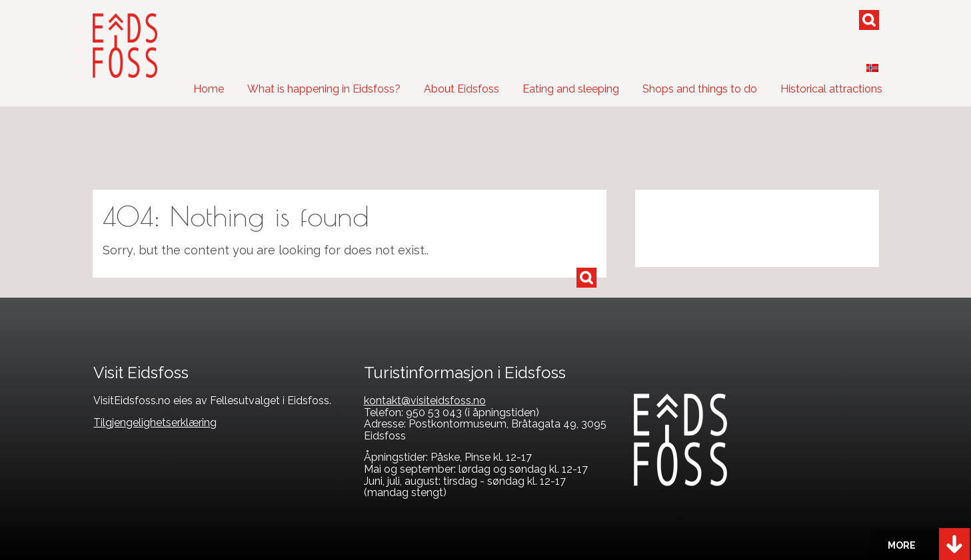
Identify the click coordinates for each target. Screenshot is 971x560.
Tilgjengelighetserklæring (155, 422)
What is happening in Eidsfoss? (324, 89)
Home (209, 89)
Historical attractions (831, 89)
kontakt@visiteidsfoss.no (425, 401)
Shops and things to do (700, 89)
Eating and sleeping (571, 89)
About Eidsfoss (462, 89)
